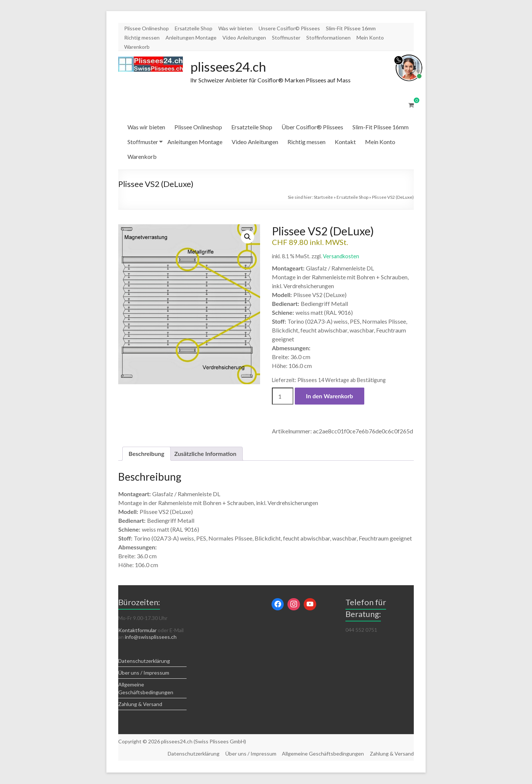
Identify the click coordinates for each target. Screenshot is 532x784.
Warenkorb (137, 47)
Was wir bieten (236, 28)
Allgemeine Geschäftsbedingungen (323, 754)
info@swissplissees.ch (151, 637)
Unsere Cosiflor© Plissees (289, 28)
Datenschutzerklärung (144, 661)
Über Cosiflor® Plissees (312, 127)
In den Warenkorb (330, 396)
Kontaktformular (137, 630)
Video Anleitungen (244, 38)
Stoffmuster (286, 38)
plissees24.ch (229, 67)
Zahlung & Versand (140, 704)
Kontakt (345, 142)
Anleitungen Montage (191, 38)
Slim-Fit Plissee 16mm (351, 28)
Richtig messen (142, 38)
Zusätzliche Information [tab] (205, 454)
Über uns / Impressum (144, 673)
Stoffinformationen (328, 38)
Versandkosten (341, 257)
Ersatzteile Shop (194, 28)
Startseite (323, 197)
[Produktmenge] (283, 396)
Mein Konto (370, 38)
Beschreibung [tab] (146, 454)
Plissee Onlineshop (146, 28)
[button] (248, 237)
